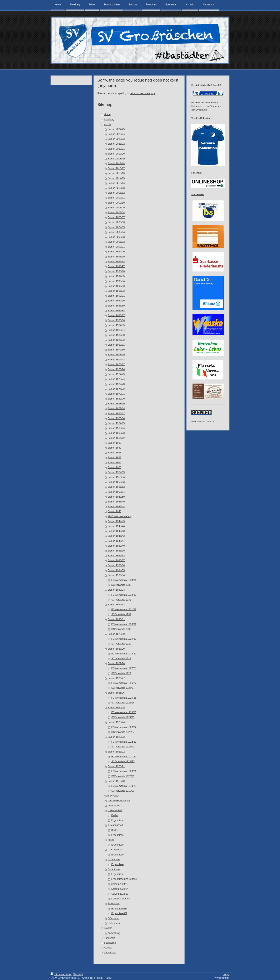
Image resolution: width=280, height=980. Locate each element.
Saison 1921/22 (116, 752)
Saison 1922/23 (116, 737)
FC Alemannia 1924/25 (124, 712)
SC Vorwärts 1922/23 (123, 747)
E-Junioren (114, 904)
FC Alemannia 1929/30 (124, 639)
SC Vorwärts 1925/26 (123, 703)
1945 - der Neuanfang (120, 516)
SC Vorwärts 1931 (121, 614)
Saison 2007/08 (116, 213)
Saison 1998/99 (116, 257)
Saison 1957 (115, 458)
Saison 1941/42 (116, 536)
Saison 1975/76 (116, 369)
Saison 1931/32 (116, 605)
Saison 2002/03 (116, 237)
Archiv (107, 124)
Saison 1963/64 (116, 428)
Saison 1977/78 (116, 360)
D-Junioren (114, 869)
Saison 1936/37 (116, 560)
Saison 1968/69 (116, 404)
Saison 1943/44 (116, 526)
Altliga (111, 840)
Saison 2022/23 (116, 139)
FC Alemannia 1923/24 (124, 727)
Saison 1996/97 (116, 266)
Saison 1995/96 (116, 271)
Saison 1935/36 (116, 565)
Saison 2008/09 (116, 208)
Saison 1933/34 (116, 575)
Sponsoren (110, 943)
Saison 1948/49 (116, 502)
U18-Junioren (115, 850)
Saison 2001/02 (116, 242)
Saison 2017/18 (116, 163)
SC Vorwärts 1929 (121, 644)
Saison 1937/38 (116, 556)
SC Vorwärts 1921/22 (123, 761)
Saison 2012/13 (116, 188)
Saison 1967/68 (116, 408)
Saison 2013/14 (116, 183)
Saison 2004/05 (116, 227)
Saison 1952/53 (116, 482)
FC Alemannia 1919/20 (124, 786)
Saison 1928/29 (116, 649)
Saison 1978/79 (116, 355)
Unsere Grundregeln (119, 801)
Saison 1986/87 (116, 315)
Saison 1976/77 (116, 364)
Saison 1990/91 (116, 296)
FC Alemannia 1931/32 (124, 609)
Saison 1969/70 (116, 399)
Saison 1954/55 (116, 472)
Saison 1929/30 (116, 634)
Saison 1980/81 (116, 345)
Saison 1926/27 (116, 678)
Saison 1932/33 (116, 590)
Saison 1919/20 (116, 781)
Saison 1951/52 (116, 487)
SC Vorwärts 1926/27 (123, 688)
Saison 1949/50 (116, 497)
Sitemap (78, 974)
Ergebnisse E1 (119, 909)
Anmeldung (114, 806)
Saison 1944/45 (116, 521)
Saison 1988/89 (116, 306)
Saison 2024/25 (116, 129)
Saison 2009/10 (116, 203)
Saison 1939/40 (116, 546)
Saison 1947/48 (116, 507)
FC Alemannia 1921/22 (124, 757)
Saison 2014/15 (116, 178)
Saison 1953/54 (116, 477)
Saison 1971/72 (116, 389)
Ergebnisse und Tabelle (124, 879)
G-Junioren (114, 923)
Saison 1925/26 (116, 693)
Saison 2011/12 (116, 193)
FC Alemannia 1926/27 (124, 683)
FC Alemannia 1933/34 (124, 580)
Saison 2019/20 (116, 154)
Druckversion (61, 974)
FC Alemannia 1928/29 (124, 654)
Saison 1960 (115, 443)
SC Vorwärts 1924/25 (123, 717)
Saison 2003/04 (116, 232)
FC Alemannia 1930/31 (124, 624)
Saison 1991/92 (116, 291)
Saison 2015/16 (116, 173)
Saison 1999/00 (116, 252)
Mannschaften (112, 796)
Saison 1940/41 (116, 541)
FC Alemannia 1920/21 (124, 771)
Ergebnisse (118, 820)
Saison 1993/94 (116, 281)
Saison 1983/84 (116, 330)
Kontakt (108, 948)
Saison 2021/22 (116, 144)
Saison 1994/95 (116, 276)
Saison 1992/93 (116, 286)
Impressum (110, 953)
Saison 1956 (115, 463)
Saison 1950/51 (116, 492)
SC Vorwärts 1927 (121, 673)
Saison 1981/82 (116, 340)
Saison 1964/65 (116, 423)
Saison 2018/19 (116, 159)
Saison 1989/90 (116, 301)
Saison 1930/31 (116, 619)
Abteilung (109, 119)
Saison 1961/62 (116, 438)
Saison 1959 (115, 448)
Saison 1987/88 (116, 311)
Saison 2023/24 (116, 134)
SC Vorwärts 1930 (121, 629)
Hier (193, 106)
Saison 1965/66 (116, 418)
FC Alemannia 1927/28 (124, 668)
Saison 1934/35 (116, 570)
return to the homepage (143, 93)
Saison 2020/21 (116, 149)
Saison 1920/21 (116, 766)
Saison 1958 (115, 453)
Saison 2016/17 (116, 168)
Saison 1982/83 (116, 335)
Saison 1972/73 (116, 384)
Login (226, 974)
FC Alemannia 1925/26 (124, 698)
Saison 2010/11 (116, 198)
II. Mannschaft (115, 825)
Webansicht (222, 978)
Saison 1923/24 (116, 722)
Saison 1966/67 (116, 414)
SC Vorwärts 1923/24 (123, 732)
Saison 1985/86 (116, 320)
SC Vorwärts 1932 (121, 600)
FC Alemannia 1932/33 (124, 595)
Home (107, 114)
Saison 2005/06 (116, 222)
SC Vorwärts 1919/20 (123, 791)
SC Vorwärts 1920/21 (123, 776)
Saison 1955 (115, 467)
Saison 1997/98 (116, 262)
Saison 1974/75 (116, 374)
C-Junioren (114, 860)
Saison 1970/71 (116, 394)
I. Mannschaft (115, 811)
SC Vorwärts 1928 (121, 659)
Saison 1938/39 (116, 551)
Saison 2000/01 (116, 247)
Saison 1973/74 (116, 379)
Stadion (108, 928)
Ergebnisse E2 (119, 913)
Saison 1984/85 (116, 325)
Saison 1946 (115, 511)
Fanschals (110, 938)
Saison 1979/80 (116, 350)
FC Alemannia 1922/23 (124, 742)
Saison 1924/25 (116, 708)
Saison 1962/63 (116, 433)
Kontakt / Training (121, 899)
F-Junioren (114, 918)
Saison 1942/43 (116, 531)
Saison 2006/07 (116, 217)
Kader (115, 815)
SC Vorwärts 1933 (121, 585)
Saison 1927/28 (116, 663)
